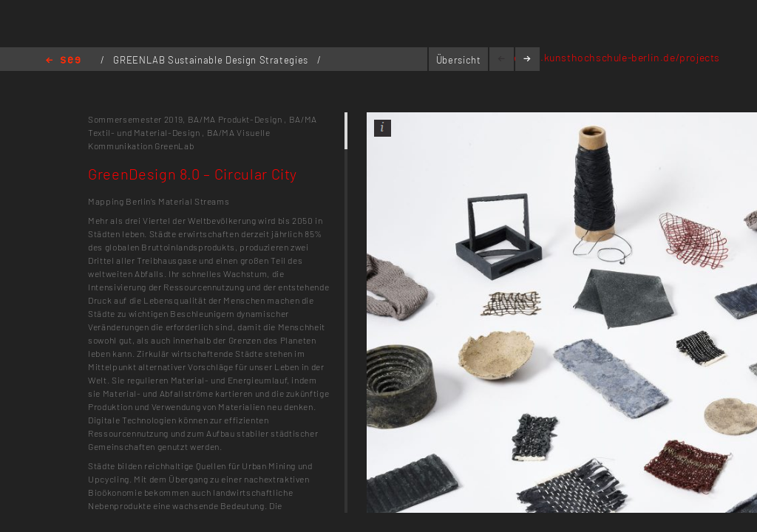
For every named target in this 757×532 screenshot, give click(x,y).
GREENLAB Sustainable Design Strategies (212, 60)
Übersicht (459, 60)
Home (63, 61)
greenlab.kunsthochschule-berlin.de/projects (609, 57)
